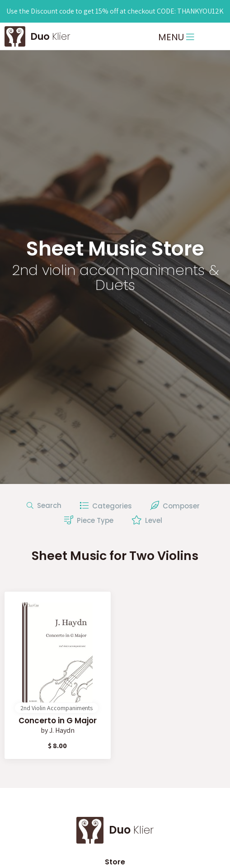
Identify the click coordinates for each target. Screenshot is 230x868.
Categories (106, 506)
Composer (175, 506)
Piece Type (89, 520)
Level (147, 520)
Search (44, 505)
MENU (176, 37)
